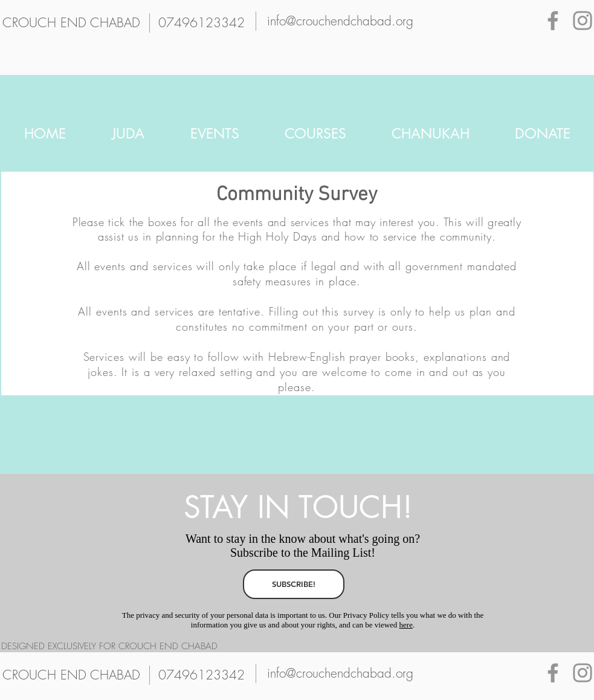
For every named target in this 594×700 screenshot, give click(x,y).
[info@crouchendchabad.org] (340, 21)
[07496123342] (202, 23)
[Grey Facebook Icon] (553, 21)
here (406, 625)
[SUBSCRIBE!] (294, 584)
